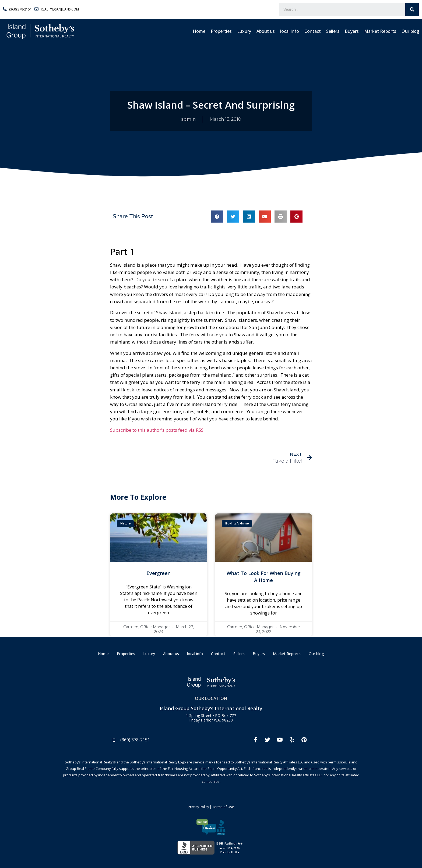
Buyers (352, 31)
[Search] (412, 9)
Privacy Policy (198, 807)
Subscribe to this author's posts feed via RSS (157, 430)
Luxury (244, 31)
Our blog (410, 31)
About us (266, 31)
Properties (221, 31)
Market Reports (380, 31)
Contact (313, 31)
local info (290, 31)
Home (199, 31)
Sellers (333, 31)
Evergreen (159, 573)
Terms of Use (223, 807)
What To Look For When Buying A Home (264, 576)
